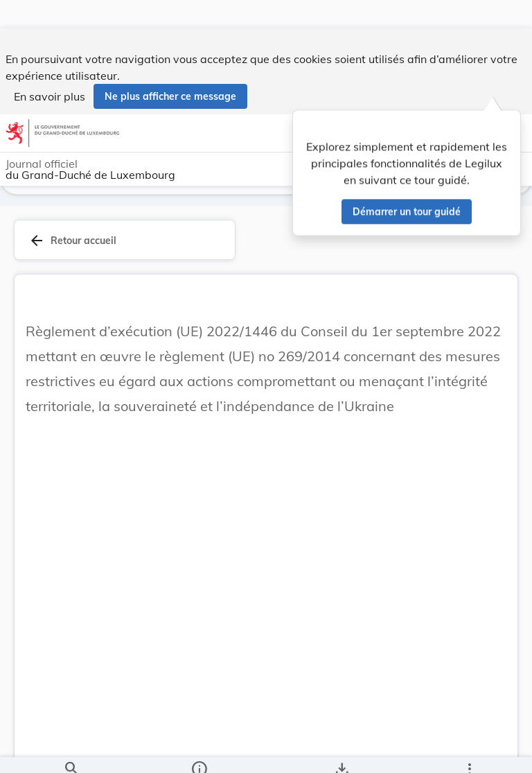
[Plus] (469, 751)
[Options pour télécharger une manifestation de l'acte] (342, 751)
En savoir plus (50, 68)
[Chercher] (71, 751)
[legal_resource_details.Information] (198, 751)
